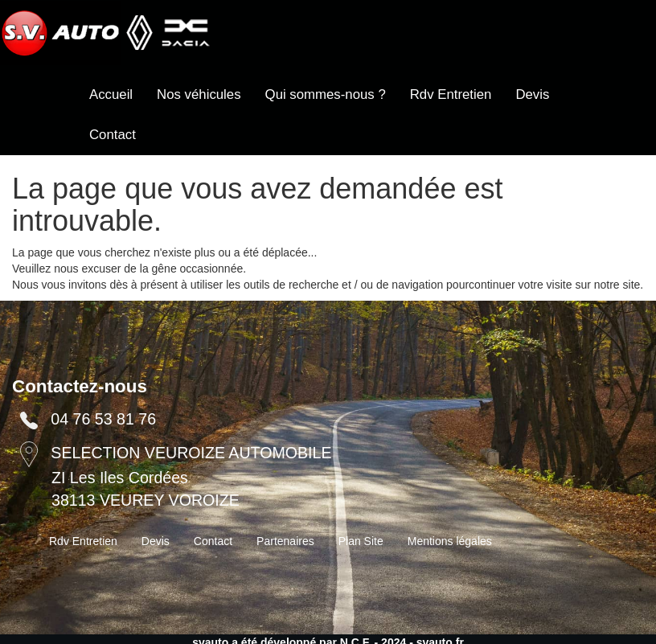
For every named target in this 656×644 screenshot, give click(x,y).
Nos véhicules (199, 94)
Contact (113, 135)
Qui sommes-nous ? (326, 94)
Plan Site (361, 541)
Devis (532, 94)
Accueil (111, 94)
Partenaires (285, 541)
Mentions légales (450, 541)
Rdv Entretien (451, 94)
